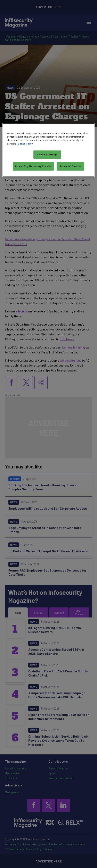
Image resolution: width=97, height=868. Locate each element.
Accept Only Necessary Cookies (33, 166)
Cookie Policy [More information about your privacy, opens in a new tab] (25, 144)
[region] (48, 150)
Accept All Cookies (70, 166)
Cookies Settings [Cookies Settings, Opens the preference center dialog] (47, 154)
